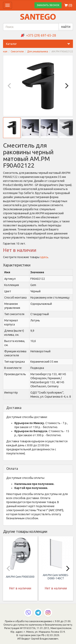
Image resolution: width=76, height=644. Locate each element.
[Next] (66, 86)
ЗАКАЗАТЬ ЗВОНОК (48, 5)
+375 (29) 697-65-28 (41, 35)
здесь (44, 257)
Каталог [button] (40, 44)
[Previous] (10, 86)
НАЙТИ (66, 27)
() (68, 5)
